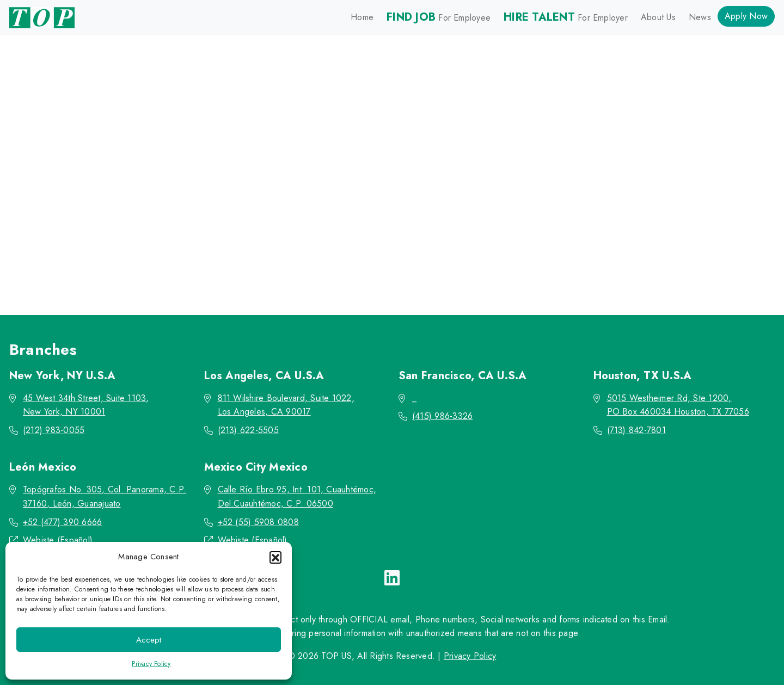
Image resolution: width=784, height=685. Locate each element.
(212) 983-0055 (54, 430)
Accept (149, 640)
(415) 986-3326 (442, 416)
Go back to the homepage (386, 242)
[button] (275, 557)
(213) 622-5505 (248, 430)
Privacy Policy (151, 664)
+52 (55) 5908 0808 (258, 522)
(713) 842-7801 (636, 430)
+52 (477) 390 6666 (62, 522)
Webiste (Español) (58, 540)
